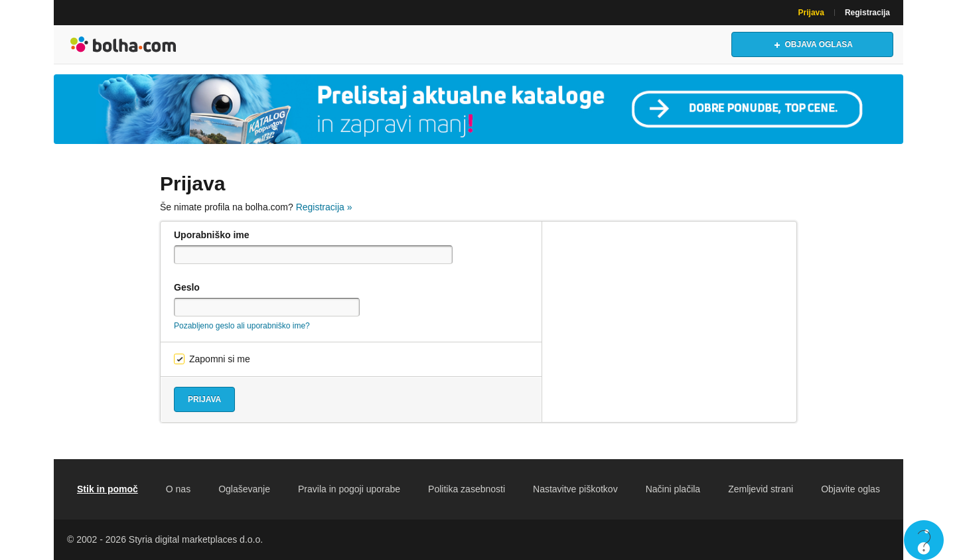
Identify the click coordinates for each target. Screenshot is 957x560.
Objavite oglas (850, 489)
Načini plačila (673, 489)
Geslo (187, 287)
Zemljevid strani (761, 489)
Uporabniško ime (212, 235)
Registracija (867, 13)
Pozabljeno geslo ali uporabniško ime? (242, 326)
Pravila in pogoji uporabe (349, 489)
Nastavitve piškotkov (575, 489)
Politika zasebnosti (467, 489)
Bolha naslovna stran (123, 44)
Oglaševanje (244, 489)
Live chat (924, 540)
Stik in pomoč (108, 489)
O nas (178, 489)
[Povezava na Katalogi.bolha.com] (478, 109)
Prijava (811, 13)
